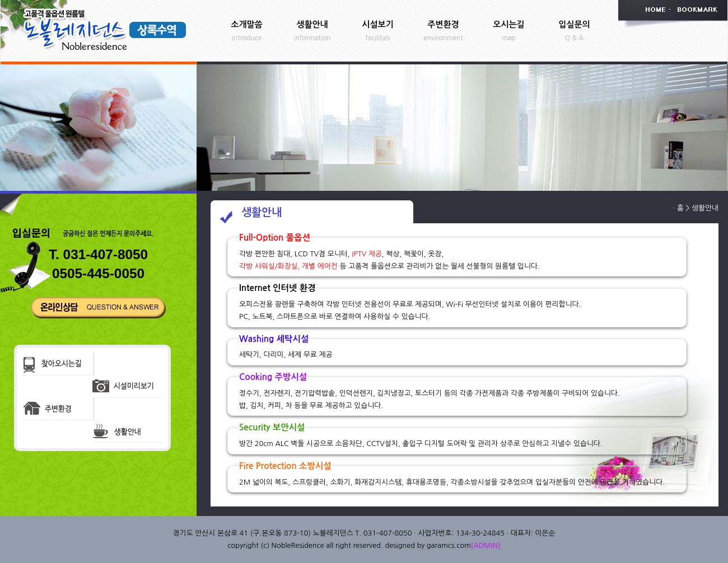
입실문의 (574, 24)
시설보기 (377, 24)
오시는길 (508, 24)
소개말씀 (246, 24)
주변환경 (443, 24)
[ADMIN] (486, 545)
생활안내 (312, 24)
